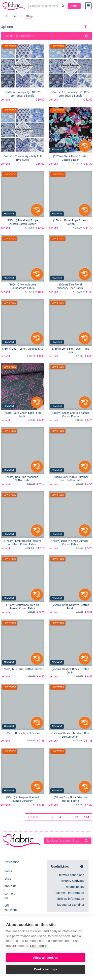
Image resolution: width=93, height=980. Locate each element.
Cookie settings (45, 969)
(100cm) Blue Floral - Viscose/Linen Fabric (70, 286)
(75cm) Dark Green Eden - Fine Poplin (23, 415)
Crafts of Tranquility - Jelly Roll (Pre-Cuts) (23, 158)
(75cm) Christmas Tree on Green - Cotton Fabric (23, 607)
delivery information (71, 899)
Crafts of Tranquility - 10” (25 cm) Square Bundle (23, 94)
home (8, 871)
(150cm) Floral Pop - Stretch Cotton (71, 222)
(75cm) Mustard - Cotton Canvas (23, 669)
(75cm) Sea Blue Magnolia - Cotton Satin (23, 479)
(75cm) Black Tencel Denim (23, 733)
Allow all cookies (45, 958)
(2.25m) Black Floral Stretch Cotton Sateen (71, 158)
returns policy (75, 887)
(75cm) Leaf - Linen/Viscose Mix (22, 349)
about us (10, 886)
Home (14, 16)
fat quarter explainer (71, 905)
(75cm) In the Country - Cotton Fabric (70, 607)
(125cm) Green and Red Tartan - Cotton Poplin (71, 415)
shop (74, 6)
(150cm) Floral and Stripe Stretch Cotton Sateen (22, 222)
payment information (70, 893)
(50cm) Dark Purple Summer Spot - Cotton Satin (71, 479)
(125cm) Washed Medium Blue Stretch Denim (70, 735)
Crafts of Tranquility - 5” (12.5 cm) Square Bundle (71, 94)
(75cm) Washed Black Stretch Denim (70, 671)
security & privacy (72, 881)
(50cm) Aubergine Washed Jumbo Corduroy (23, 799)
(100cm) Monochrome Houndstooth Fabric (22, 286)
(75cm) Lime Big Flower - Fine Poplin (71, 350)
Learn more (38, 946)
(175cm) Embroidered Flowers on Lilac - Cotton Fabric (23, 543)
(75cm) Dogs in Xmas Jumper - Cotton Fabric (71, 543)
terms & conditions (72, 875)
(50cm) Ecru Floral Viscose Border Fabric (71, 799)
